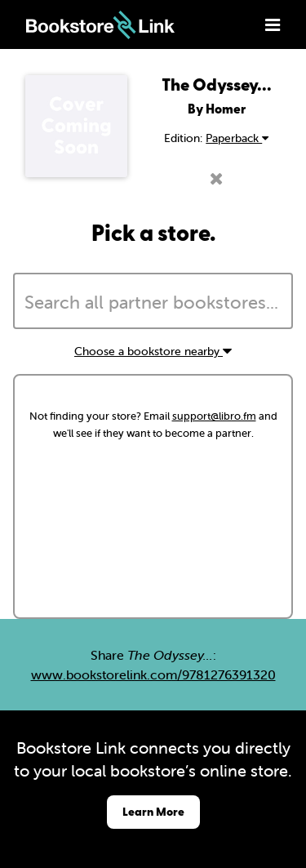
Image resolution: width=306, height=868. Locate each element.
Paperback (237, 138)
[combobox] (153, 301)
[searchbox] (153, 303)
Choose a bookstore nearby (153, 351)
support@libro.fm (214, 416)
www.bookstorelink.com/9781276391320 (153, 674)
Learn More (153, 811)
